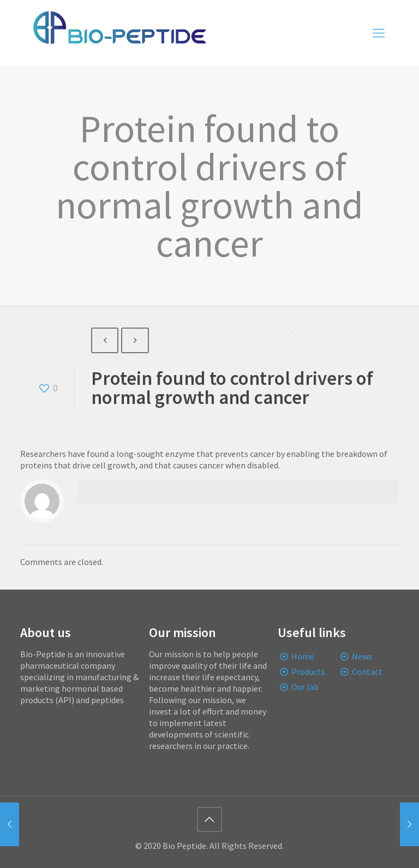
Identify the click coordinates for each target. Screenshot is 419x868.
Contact (367, 671)
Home (303, 656)
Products (308, 671)
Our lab (305, 687)
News (362, 656)
